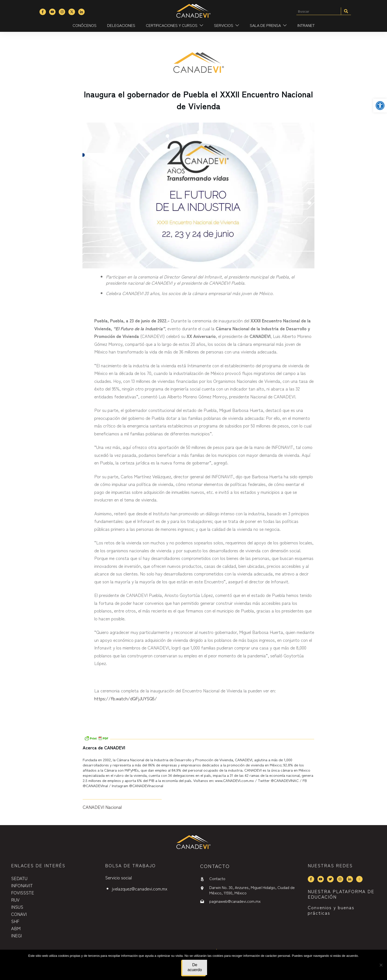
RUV (15, 900)
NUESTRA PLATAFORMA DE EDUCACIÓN (341, 894)
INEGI (16, 935)
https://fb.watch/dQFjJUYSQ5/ (126, 698)
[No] (381, 965)
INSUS (17, 907)
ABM (16, 928)
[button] (380, 106)
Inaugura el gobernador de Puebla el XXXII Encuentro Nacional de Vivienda (198, 100)
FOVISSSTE (23, 892)
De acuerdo (195, 967)
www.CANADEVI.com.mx (234, 780)
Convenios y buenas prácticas (331, 910)
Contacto (217, 878)
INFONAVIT (22, 885)
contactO (215, 866)
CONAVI (19, 914)
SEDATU (19, 878)
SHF (15, 921)
